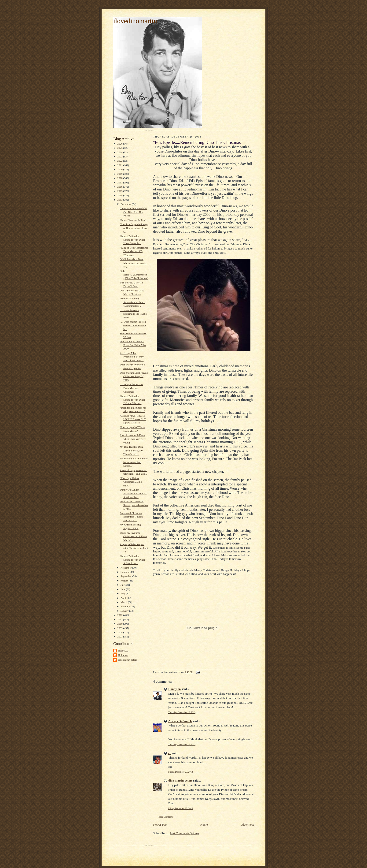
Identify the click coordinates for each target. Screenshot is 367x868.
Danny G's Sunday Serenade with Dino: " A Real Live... (133, 560)
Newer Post (160, 825)
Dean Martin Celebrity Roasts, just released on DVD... (134, 505)
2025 (120, 148)
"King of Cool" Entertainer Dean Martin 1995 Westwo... (134, 251)
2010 (120, 624)
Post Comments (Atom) (184, 833)
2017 (120, 183)
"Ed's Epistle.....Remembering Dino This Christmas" (134, 274)
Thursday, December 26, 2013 (182, 712)
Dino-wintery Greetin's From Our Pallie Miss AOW (133, 345)
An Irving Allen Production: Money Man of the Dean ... (132, 357)
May (123, 593)
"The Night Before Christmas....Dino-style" (131, 482)
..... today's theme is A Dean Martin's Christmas (131, 388)
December (126, 204)
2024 (120, 152)
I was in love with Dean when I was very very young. (133, 439)
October (125, 572)
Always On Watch (180, 721)
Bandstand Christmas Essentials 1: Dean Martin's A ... (131, 517)
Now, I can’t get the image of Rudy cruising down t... (134, 228)
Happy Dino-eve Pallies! (133, 220)
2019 (120, 174)
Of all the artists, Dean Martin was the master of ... (133, 263)
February (126, 606)
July (123, 585)
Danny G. (123, 650)
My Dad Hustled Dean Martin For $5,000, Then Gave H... (132, 450)
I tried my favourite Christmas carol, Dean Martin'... (133, 536)
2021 (120, 165)
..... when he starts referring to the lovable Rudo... (134, 314)
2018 (120, 178)
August (125, 581)
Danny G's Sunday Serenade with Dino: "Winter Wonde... (132, 400)
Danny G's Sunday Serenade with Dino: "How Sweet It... (132, 240)
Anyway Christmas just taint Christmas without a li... (134, 548)
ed (170, 753)
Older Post (247, 825)
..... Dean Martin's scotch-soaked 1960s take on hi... (133, 325)
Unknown (123, 655)
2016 (120, 187)
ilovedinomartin (135, 21)
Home (204, 825)
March (124, 602)
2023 (120, 156)
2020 (120, 169)
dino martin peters (127, 660)
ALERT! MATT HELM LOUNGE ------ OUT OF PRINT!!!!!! (133, 419)
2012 (120, 615)
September (127, 576)
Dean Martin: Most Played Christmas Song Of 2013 (134, 376)
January (125, 611)
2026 (120, 144)
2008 (120, 632)
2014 (120, 195)
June (123, 589)
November (126, 568)
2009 (120, 628)
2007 (120, 637)
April (124, 598)
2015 (120, 191)
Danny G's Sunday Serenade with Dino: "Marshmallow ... (132, 302)
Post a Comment (165, 817)
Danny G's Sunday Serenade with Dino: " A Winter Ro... (133, 493)
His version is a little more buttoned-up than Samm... (134, 462)
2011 (120, 619)
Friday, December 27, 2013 (181, 772)
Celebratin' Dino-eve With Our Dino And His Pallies (134, 212)
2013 (120, 200)
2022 (120, 161)
